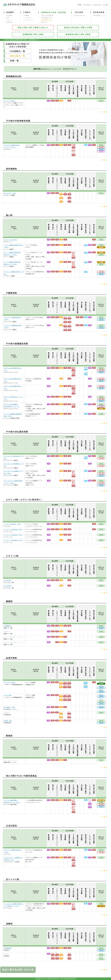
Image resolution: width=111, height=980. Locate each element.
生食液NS (7, 713)
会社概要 (9, 15)
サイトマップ (97, 5)
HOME (80, 5)
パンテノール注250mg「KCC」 (13, 535)
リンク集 (105, 5)
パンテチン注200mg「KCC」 (13, 524)
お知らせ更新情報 (47, 15)
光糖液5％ (7, 632)
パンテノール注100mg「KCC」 (13, 529)
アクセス (9, 20)
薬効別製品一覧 (46, 20)
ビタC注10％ (8, 580)
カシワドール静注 (9, 101)
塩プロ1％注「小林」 (10, 193)
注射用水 (6, 954)
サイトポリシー (87, 5)
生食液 (8, 721)
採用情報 (9, 22)
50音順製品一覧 (47, 18)
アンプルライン (28, 20)
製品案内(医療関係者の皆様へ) (19, 40)
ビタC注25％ (8, 586)
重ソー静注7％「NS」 (11, 760)
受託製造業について (100, 15)
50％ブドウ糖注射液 (13, 642)
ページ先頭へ (104, 112)
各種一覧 (44, 22)
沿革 (8, 18)
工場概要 (26, 15)
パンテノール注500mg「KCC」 (13, 540)
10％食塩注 (9, 707)
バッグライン (28, 18)
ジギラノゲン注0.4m (10, 240)
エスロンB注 (8, 695)
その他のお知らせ (79, 15)
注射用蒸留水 (8, 948)
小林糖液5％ (7, 626)
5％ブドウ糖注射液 (13, 637)
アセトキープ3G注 (9, 682)
